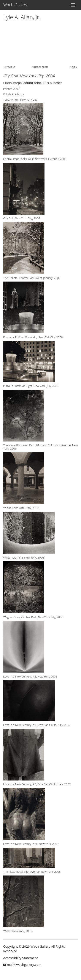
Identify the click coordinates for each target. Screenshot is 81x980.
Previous (10, 67)
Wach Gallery (15, 5)
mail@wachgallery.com (24, 964)
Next (72, 67)
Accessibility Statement (21, 958)
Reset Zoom (41, 67)
